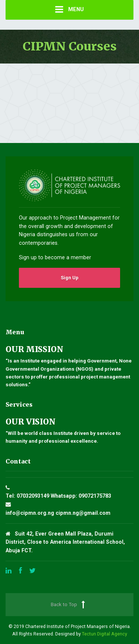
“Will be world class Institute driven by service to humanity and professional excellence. (69, 430)
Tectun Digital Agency (105, 634)
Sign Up (70, 278)
